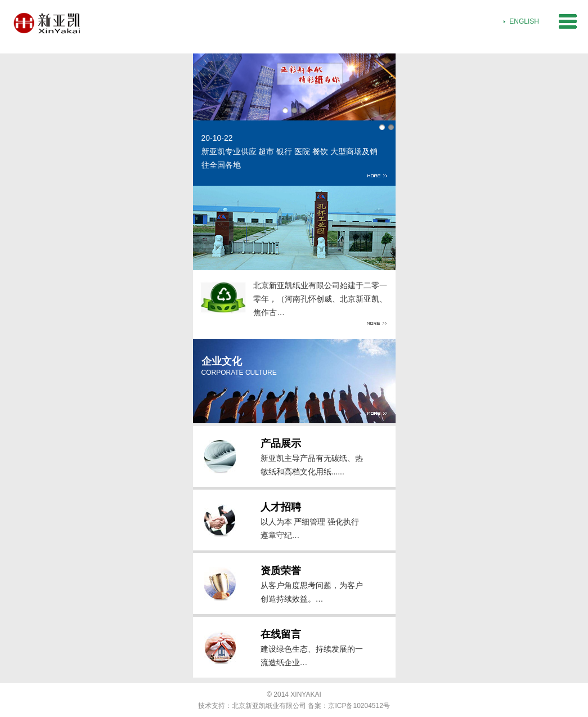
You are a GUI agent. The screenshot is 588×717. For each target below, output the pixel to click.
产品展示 (281, 443)
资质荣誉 (281, 571)
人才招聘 (281, 507)
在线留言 (281, 634)
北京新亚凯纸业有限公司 (269, 706)
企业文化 (222, 361)
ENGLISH (524, 21)
